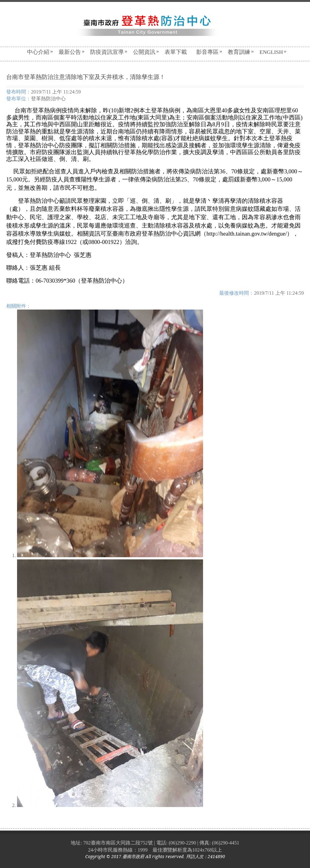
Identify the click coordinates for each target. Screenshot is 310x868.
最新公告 (72, 52)
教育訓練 (241, 52)
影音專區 (209, 52)
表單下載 (176, 52)
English (273, 52)
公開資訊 (146, 52)
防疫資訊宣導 (109, 52)
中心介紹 (40, 52)
